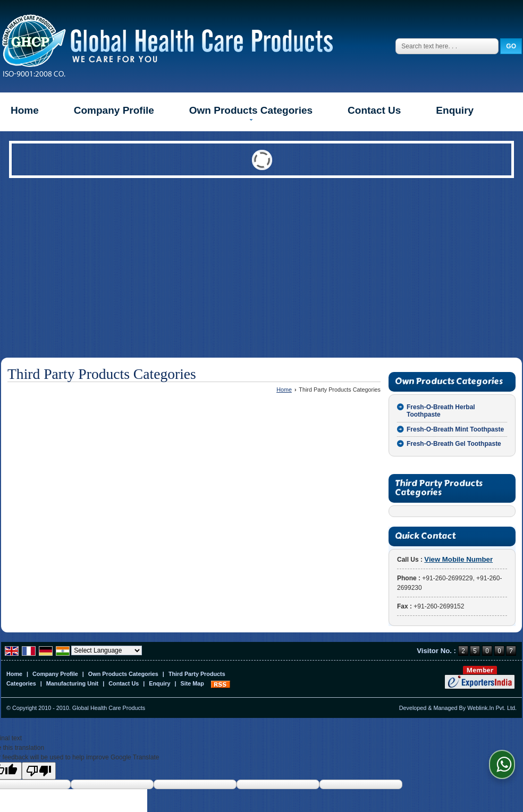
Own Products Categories (251, 113)
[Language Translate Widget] (107, 650)
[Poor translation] (39, 771)
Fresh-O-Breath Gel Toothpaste (454, 444)
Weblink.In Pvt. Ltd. (492, 708)
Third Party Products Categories (439, 488)
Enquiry (455, 110)
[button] (458, 559)
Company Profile (114, 110)
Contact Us (374, 110)
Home (25, 110)
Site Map (192, 683)
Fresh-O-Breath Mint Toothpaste (455, 429)
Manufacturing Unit (72, 683)
